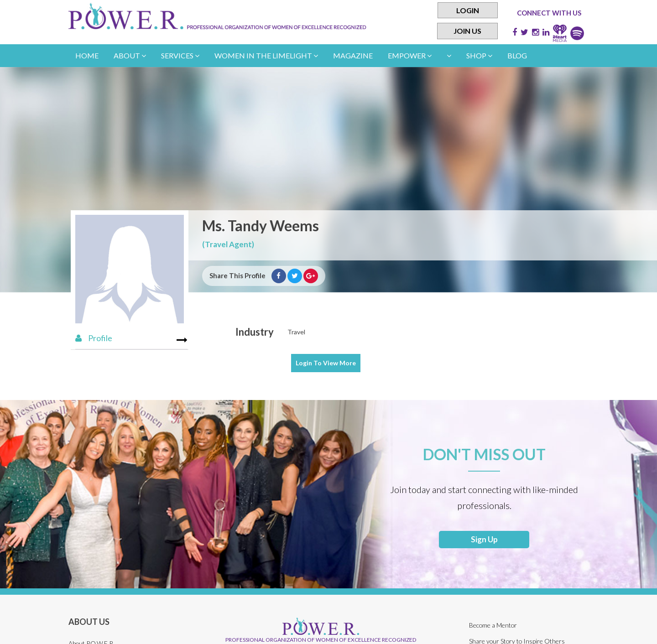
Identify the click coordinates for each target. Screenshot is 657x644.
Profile (94, 338)
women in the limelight (266, 55)
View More (326, 363)
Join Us (467, 31)
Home (87, 55)
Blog (517, 55)
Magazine (353, 55)
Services (180, 55)
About (130, 55)
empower (410, 55)
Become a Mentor (493, 627)
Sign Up (484, 540)
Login (468, 10)
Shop (479, 55)
